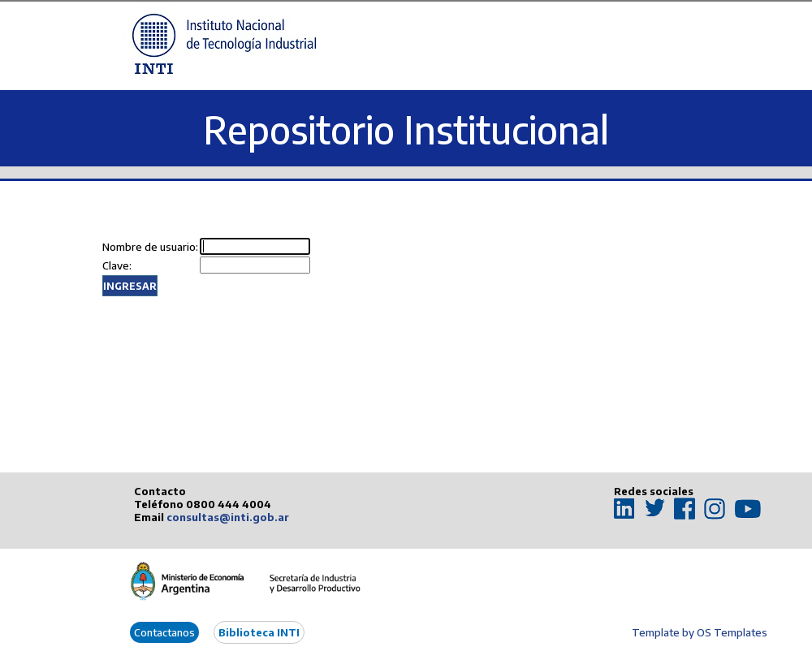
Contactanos (164, 632)
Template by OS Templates (700, 632)
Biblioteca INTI (259, 632)
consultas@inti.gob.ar (228, 517)
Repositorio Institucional (406, 129)
